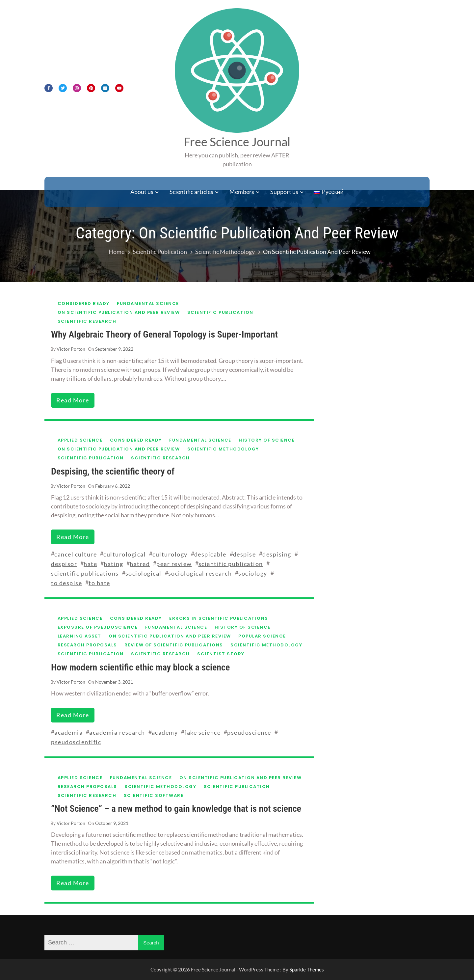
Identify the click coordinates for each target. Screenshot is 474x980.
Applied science (80, 440)
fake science (202, 732)
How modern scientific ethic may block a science (140, 667)
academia (68, 732)
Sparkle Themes (307, 969)
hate (90, 564)
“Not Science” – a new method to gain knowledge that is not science (176, 809)
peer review (174, 564)
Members (242, 192)
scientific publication (231, 564)
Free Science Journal (237, 142)
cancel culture (76, 554)
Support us (284, 192)
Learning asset (79, 636)
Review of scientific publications (174, 645)
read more (73, 400)
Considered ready (84, 303)
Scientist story (221, 654)
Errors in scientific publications (219, 618)
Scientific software (154, 795)
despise (245, 554)
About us (142, 192)
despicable (210, 554)
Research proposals (87, 645)
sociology (253, 573)
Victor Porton (71, 349)
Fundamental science (148, 303)
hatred (140, 564)
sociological (144, 573)
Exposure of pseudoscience (98, 627)
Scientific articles (191, 192)
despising (277, 554)
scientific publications (85, 573)
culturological (125, 554)
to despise (66, 583)
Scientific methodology (223, 449)
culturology (170, 554)
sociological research (200, 573)
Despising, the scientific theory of (113, 471)
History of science (267, 440)
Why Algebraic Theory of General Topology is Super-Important (164, 334)
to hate (99, 583)
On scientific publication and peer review (119, 312)
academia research (117, 732)
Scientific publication (220, 312)
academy (165, 732)
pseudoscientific (76, 742)
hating (113, 564)
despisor (64, 564)
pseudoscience (249, 732)
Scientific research (87, 321)
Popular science (262, 636)
